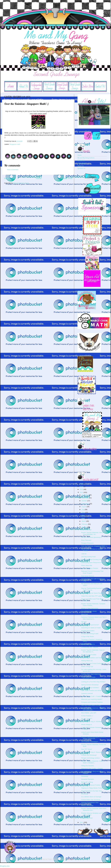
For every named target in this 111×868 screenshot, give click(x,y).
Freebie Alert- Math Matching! (91, 675)
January (84, 528)
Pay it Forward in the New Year (92, 792)
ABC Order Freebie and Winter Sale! (93, 691)
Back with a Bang (87, 783)
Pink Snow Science (88, 577)
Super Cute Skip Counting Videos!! (93, 561)
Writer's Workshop (87, 806)
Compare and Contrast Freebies (92, 703)
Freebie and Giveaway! (89, 756)
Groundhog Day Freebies (90, 648)
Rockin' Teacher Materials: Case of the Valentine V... (93, 652)
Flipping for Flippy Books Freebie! (92, 789)
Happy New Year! (87, 819)
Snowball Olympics (88, 780)
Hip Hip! (84, 623)
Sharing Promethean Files (90, 804)
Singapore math (15, 144)
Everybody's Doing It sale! (90, 635)
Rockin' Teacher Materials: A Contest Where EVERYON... (93, 739)
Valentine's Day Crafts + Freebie (92, 770)
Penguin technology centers (91, 759)
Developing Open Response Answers (94, 564)
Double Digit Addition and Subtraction (94, 659)
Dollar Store (81, 163)
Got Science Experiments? (90, 626)
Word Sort (85, 615)
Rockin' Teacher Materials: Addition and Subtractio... (93, 710)
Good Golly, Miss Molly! (89, 612)
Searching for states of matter (91, 629)
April (83, 519)
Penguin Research (87, 544)
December (85, 496)
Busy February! (86, 541)
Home (39, 178)
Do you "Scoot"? (87, 720)
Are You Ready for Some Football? (93, 594)
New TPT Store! (87, 750)
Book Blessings (86, 531)
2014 (82, 487)
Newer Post (10, 178)
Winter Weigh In (87, 726)
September (85, 505)
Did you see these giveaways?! (92, 538)
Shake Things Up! (87, 667)
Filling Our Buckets (88, 767)
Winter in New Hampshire (90, 609)
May (83, 516)
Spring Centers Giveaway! (90, 686)
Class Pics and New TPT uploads (92, 597)
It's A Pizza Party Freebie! (90, 569)
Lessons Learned (87, 694)
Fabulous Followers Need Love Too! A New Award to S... (94, 619)
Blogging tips (5, 867)
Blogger (71, 860)
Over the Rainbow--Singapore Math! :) (94, 547)
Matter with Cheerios (88, 645)
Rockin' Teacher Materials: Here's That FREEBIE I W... (92, 534)
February (85, 525)
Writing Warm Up (87, 662)
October (84, 502)
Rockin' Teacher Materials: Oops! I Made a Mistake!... (93, 763)
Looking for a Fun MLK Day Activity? (93, 683)
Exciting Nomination (88, 632)
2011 (82, 823)
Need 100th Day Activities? (90, 689)
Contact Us (81, 160)
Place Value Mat (87, 566)
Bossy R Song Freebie (89, 656)
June (83, 513)
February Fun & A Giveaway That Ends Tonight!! (92, 573)
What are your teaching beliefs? (92, 700)
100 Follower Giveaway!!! (90, 743)
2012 (82, 493)
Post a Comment (13, 170)
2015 (82, 485)
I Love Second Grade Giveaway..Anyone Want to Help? (93, 679)
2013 (82, 490)
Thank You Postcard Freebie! (91, 786)
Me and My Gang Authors (86, 158)
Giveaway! (85, 777)
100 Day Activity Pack (88, 558)
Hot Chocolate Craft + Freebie (91, 697)
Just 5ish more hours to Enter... (92, 706)
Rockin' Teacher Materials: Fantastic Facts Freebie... (93, 606)
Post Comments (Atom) (21, 183)
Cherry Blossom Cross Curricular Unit (94, 664)
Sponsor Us (81, 168)
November (85, 499)
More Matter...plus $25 (89, 714)
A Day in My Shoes (88, 637)
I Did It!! (84, 555)
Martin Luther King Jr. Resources (92, 753)
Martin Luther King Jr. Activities (92, 723)
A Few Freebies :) (87, 717)
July (83, 510)
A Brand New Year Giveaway (91, 801)
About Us (81, 166)
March (84, 522)
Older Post (67, 178)
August (84, 508)
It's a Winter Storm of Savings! (91, 798)
